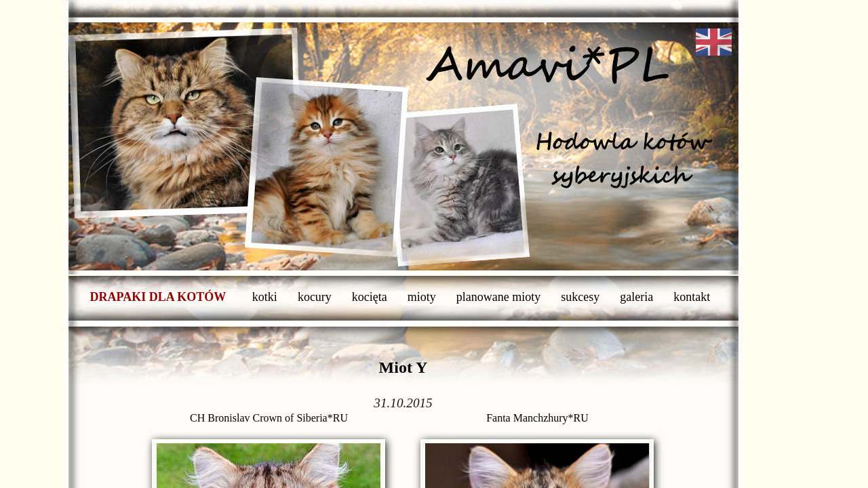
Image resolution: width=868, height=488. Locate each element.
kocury (315, 297)
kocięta (370, 297)
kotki (265, 297)
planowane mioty (498, 297)
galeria (636, 297)
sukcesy (580, 297)
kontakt (692, 297)
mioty (422, 297)
